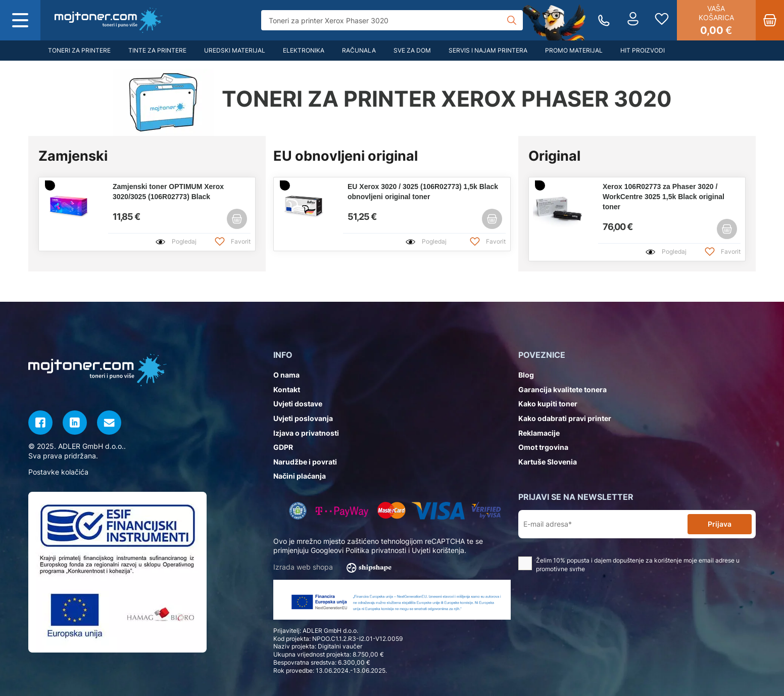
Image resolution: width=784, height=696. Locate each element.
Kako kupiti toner (548, 404)
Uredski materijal (235, 50)
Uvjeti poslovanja (303, 418)
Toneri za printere (79, 50)
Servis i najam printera (488, 50)
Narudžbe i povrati (305, 462)
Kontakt (287, 389)
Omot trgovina (543, 447)
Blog (526, 375)
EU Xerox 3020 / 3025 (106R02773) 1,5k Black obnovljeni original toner (423, 192)
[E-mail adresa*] (605, 524)
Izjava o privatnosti (306, 433)
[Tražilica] (392, 20)
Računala (359, 50)
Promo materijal (574, 50)
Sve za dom (412, 50)
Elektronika (304, 50)
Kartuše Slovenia (548, 462)
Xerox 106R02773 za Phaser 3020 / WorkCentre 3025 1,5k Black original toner (664, 197)
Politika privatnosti (376, 550)
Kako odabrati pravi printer (565, 418)
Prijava (720, 524)
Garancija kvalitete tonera (562, 389)
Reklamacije (539, 433)
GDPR (283, 447)
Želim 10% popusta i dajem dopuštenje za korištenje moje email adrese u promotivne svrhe (629, 565)
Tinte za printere (157, 50)
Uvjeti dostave (298, 404)
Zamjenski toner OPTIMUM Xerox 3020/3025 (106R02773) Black (168, 192)
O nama (286, 375)
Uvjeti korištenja (438, 550)
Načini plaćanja (300, 476)
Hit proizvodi (643, 50)
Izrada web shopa (336, 568)
